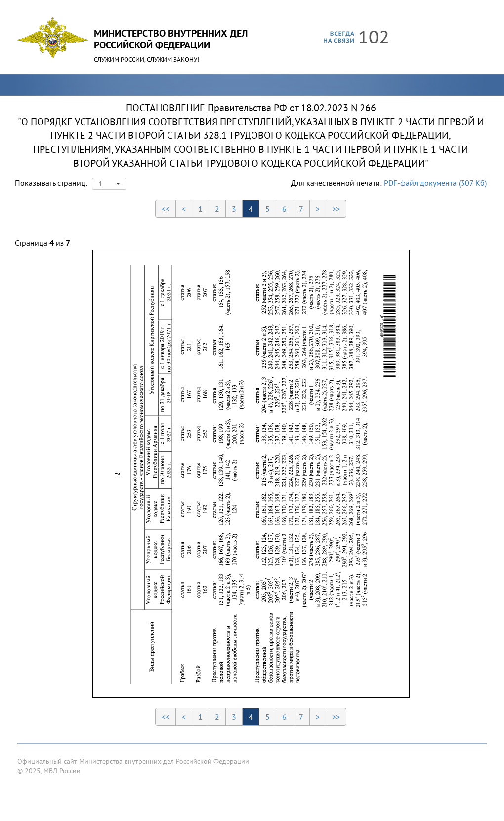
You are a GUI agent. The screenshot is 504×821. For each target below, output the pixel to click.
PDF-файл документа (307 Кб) (435, 183)
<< (166, 209)
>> (336, 209)
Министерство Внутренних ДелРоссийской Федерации (171, 39)
